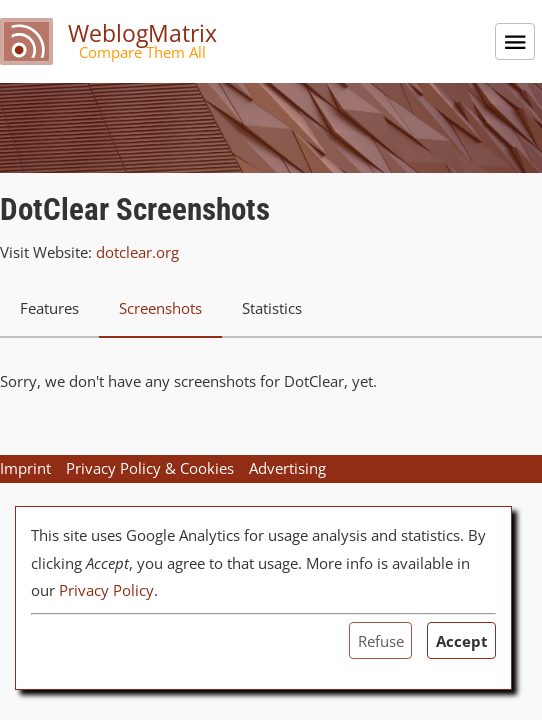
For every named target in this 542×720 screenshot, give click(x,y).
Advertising (287, 468)
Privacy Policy (106, 590)
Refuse (381, 641)
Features (49, 308)
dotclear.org (137, 252)
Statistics (272, 308)
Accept (462, 641)
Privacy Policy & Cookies (150, 468)
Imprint (25, 468)
